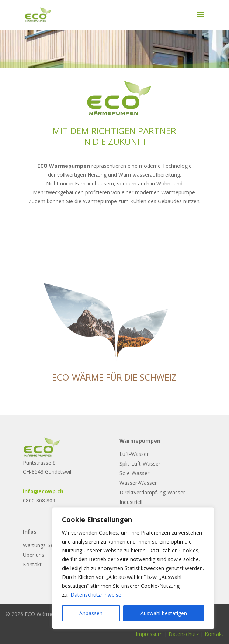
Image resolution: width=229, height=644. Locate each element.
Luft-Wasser (134, 454)
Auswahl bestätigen (164, 613)
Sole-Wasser (134, 473)
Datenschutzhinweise (96, 595)
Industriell (131, 502)
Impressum (149, 634)
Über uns (34, 555)
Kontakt (32, 564)
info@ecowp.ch (43, 491)
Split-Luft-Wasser (140, 464)
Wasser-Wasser (138, 483)
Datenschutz (184, 634)
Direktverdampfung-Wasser (152, 492)
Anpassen (91, 613)
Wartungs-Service (44, 545)
